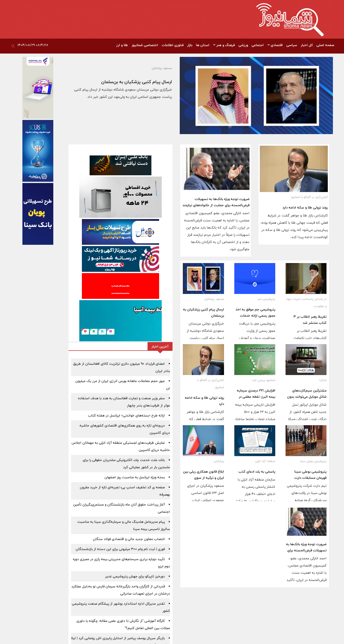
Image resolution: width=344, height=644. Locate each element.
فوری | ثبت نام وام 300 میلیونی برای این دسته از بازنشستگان (120, 549)
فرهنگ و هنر (224, 45)
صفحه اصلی (325, 45)
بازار (190, 45)
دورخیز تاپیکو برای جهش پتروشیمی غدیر (135, 576)
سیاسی (292, 45)
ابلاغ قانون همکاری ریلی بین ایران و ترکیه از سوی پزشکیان (204, 478)
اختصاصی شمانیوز (145, 45)
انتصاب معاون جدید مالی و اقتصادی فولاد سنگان (129, 539)
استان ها (203, 45)
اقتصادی (275, 45)
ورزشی (243, 45)
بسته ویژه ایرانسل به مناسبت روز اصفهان (135, 477)
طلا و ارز (122, 45)
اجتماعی (258, 45)
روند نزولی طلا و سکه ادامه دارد (305, 207)
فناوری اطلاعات (173, 45)
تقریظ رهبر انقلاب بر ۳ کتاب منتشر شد (310, 320)
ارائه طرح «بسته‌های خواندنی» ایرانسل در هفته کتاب (126, 415)
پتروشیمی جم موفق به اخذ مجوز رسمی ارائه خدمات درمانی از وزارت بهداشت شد (255, 316)
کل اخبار (307, 45)
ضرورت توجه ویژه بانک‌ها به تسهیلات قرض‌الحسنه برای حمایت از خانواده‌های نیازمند (216, 202)
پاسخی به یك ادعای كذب (257, 472)
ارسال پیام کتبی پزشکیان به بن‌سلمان (137, 82)
